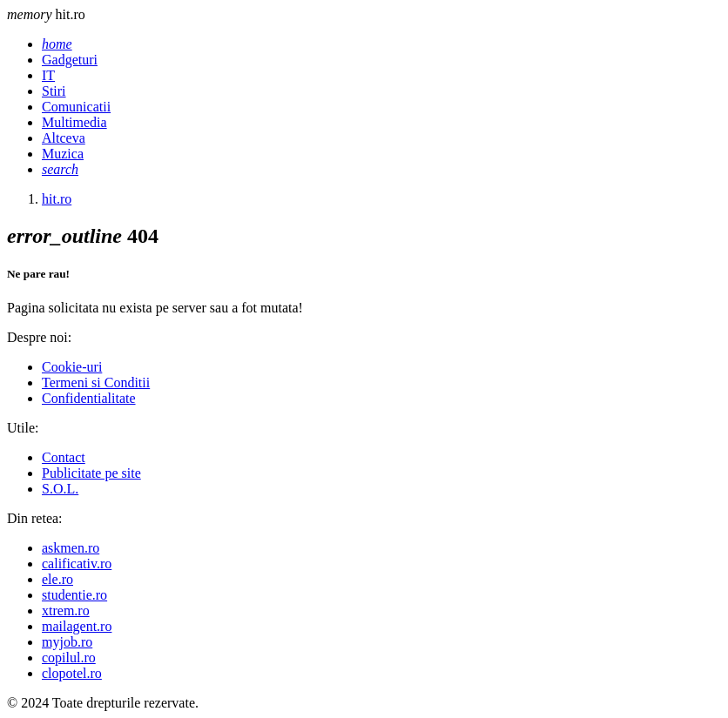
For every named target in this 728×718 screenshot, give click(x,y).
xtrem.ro (66, 611)
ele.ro (57, 579)
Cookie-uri (72, 367)
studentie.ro (74, 595)
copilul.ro (69, 658)
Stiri (54, 91)
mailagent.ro (77, 626)
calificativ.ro (77, 564)
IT (48, 75)
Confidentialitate (89, 398)
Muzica (63, 154)
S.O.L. (60, 489)
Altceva (64, 138)
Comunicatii (76, 107)
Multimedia (74, 122)
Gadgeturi (70, 60)
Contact (64, 457)
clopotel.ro (72, 673)
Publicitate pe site (91, 473)
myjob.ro (67, 642)
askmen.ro (71, 548)
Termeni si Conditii (96, 382)
